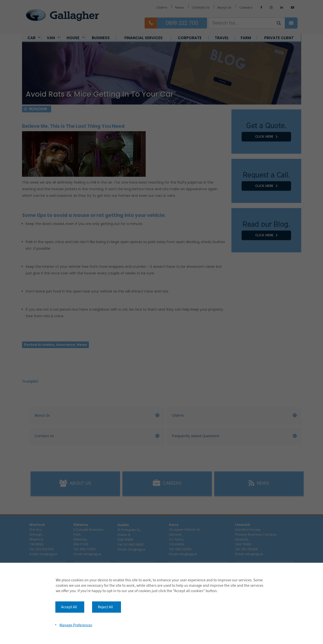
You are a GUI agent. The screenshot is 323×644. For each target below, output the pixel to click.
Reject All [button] (105, 607)
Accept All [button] (69, 607)
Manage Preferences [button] (76, 625)
